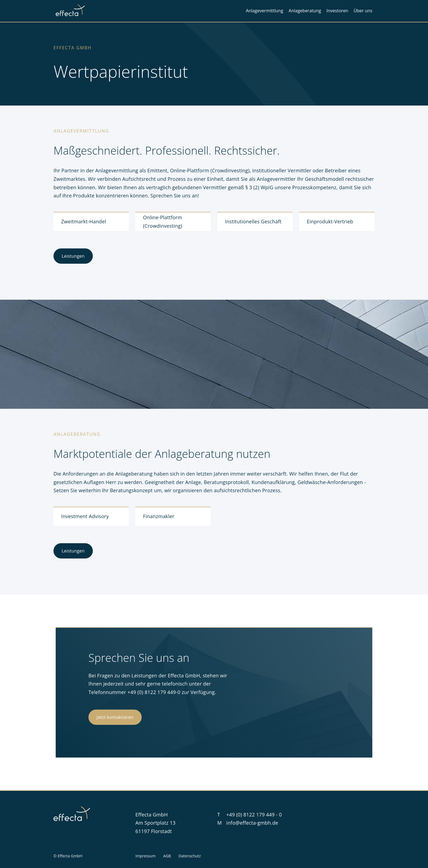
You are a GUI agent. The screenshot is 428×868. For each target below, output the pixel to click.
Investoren (337, 11)
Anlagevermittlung (265, 11)
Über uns (363, 11)
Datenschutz (190, 856)
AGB (167, 856)
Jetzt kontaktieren (115, 717)
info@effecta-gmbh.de (252, 823)
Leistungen (73, 256)
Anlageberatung (305, 11)
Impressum (145, 856)
